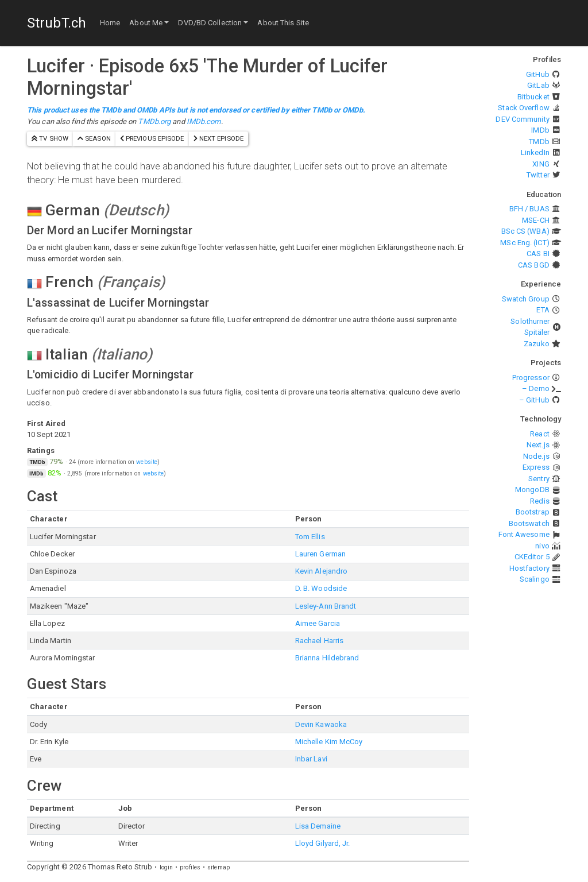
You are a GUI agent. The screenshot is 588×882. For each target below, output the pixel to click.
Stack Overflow (523, 108)
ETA (543, 310)
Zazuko (537, 344)
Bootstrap (533, 512)
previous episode (152, 138)
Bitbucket (533, 97)
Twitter (538, 175)
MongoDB (532, 490)
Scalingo (535, 579)
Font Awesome (524, 534)
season (94, 138)
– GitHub (534, 400)
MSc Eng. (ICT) (525, 243)
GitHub (538, 74)
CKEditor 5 (532, 557)
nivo (542, 546)
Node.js (536, 456)
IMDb (540, 130)
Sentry (539, 479)
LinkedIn (535, 152)
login (167, 867)
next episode (218, 138)
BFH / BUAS (529, 209)
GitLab (538, 85)
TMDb (539, 142)
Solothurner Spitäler (530, 327)
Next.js (538, 445)
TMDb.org (154, 121)
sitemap (218, 867)
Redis (540, 501)
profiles (190, 867)
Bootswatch (529, 523)
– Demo (536, 388)
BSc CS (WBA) (525, 231)
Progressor (531, 378)
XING (541, 164)
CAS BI (538, 254)
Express (536, 467)
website (147, 462)
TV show (50, 138)
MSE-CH (536, 220)
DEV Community (522, 119)
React (540, 434)
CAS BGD (534, 265)
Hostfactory (529, 568)
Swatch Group (526, 299)
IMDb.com (204, 121)
